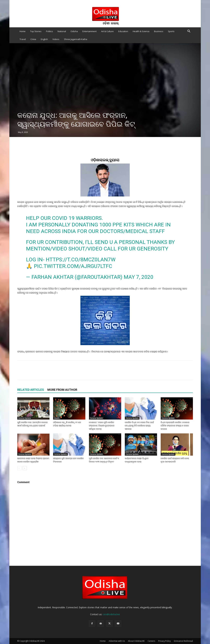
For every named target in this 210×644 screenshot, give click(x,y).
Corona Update (25, 418)
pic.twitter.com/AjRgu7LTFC (73, 266)
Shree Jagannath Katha (76, 39)
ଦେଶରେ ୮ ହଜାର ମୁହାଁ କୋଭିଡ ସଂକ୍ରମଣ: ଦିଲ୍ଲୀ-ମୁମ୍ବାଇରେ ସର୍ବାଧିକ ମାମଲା (102, 426)
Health (57, 418)
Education (123, 31)
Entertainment (89, 31)
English (44, 39)
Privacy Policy (164, 641)
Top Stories (36, 31)
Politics (49, 31)
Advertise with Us (117, 641)
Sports (171, 31)
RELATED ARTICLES (31, 390)
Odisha (74, 31)
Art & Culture (107, 31)
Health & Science (141, 31)
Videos (56, 39)
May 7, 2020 (138, 277)
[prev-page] (19, 468)
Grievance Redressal (183, 641)
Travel (23, 39)
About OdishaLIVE (136, 641)
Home (23, 31)
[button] (189, 32)
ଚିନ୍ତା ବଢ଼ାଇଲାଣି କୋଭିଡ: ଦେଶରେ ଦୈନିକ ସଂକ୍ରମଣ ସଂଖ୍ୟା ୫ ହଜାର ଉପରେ (175, 426)
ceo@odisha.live (111, 614)
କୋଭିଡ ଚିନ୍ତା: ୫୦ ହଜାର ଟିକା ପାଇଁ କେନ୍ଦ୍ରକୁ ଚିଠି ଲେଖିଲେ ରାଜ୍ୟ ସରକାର (139, 426)
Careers (151, 641)
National (62, 31)
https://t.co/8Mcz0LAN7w (81, 260)
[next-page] (25, 468)
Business (159, 31)
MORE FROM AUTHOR (62, 390)
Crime (33, 39)
